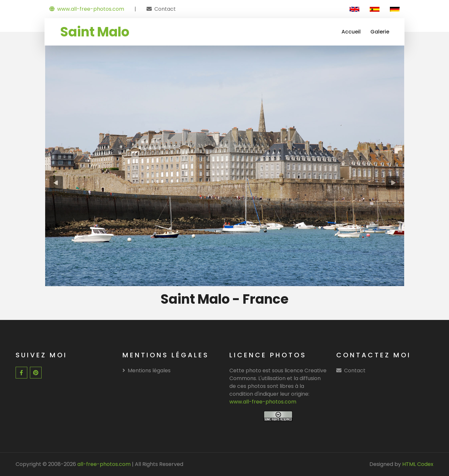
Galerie (380, 32)
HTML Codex (418, 464)
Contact (165, 9)
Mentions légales (147, 370)
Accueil (351, 32)
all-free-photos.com (103, 464)
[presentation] (56, 183)
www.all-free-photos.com (87, 9)
